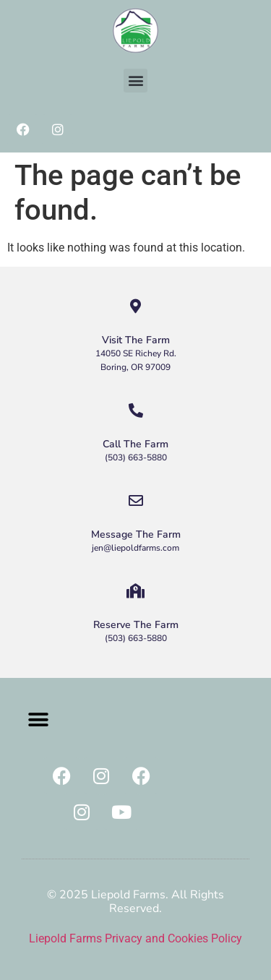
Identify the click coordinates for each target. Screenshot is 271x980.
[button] (135, 81)
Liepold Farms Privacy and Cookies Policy (135, 938)
